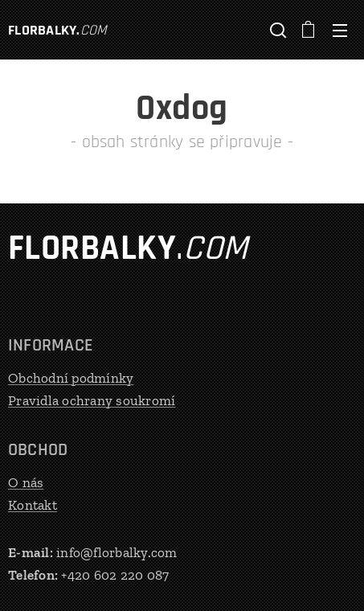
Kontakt (33, 504)
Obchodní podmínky (71, 378)
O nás (26, 482)
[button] (276, 30)
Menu (340, 31)
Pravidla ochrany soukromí (92, 400)
